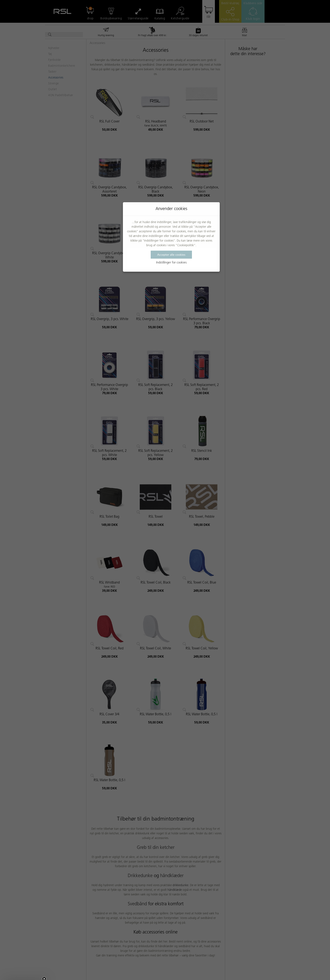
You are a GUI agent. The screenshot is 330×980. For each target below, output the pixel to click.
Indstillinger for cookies (171, 263)
